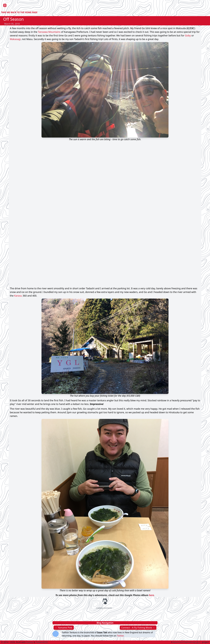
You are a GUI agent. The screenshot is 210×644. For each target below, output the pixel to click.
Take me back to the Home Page (19, 12)
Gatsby (30, 642)
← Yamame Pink (64, 628)
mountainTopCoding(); (187, 642)
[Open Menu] (5, 5)
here (151, 595)
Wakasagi (15, 39)
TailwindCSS (42, 642)
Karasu (18, 296)
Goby (188, 35)
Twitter (120, 636)
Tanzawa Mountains (49, 32)
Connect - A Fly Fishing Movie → (138, 628)
